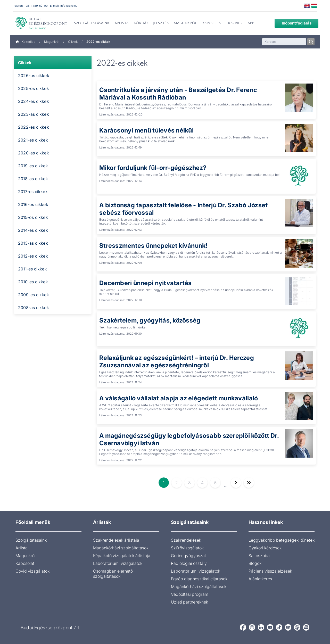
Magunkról (52, 42)
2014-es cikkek (33, 230)
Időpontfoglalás (293, 23)
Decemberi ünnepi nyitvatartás (146, 283)
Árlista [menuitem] (122, 23)
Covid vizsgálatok (32, 571)
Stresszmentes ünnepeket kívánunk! (154, 246)
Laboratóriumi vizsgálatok (118, 563)
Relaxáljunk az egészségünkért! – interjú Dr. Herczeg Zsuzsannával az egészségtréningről (177, 361)
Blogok (255, 563)
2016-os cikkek (33, 204)
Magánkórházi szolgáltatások (121, 548)
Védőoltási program (190, 594)
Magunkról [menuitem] (185, 23)
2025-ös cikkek (34, 88)
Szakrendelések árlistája (116, 540)
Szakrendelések (186, 540)
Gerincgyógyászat (188, 556)
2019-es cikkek (33, 166)
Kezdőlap (25, 42)
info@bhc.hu (69, 6)
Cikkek (73, 42)
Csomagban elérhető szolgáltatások (113, 574)
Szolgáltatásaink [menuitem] (92, 23)
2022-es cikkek (34, 127)
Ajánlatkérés (260, 579)
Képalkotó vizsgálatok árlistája (122, 556)
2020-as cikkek (34, 153)
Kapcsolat (25, 563)
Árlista (22, 548)
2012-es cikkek (33, 256)
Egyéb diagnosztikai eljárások (199, 579)
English (307, 6)
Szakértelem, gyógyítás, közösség (150, 320)
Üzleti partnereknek (189, 602)
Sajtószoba (259, 556)
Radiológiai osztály (189, 563)
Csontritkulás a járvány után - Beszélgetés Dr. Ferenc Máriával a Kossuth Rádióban (178, 94)
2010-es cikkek (33, 282)
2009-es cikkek (34, 295)
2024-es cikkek (34, 101)
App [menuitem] (251, 23)
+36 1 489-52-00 (36, 6)
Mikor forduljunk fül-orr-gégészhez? (153, 168)
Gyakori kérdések (265, 548)
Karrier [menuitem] (235, 23)
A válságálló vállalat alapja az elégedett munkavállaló (179, 398)
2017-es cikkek (33, 192)
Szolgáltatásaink (31, 540)
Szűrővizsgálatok (187, 548)
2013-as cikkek (33, 243)
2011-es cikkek (32, 269)
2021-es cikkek (33, 140)
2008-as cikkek (34, 308)
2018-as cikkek (33, 179)
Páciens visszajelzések (270, 571)
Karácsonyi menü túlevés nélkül (147, 130)
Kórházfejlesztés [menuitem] (151, 23)
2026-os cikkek (34, 76)
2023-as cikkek (34, 114)
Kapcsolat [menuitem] (213, 23)
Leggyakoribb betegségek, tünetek (282, 540)
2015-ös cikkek (33, 217)
